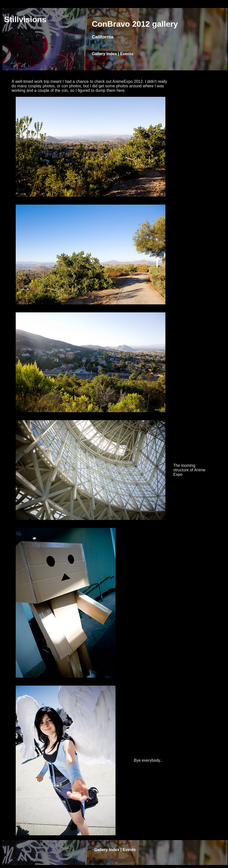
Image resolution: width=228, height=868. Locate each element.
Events (127, 54)
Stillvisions (25, 19)
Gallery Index (104, 54)
